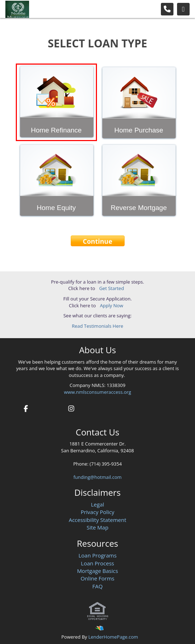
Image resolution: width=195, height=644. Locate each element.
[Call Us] (167, 9)
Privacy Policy (98, 512)
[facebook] (26, 408)
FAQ (98, 586)
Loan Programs (97, 555)
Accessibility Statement (97, 520)
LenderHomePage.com (113, 637)
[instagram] (71, 408)
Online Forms (98, 578)
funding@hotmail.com (98, 477)
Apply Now (112, 305)
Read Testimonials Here (98, 326)
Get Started (112, 288)
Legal (98, 504)
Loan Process (97, 563)
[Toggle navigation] (183, 9)
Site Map (98, 527)
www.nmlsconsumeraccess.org (98, 392)
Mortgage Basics (97, 571)
